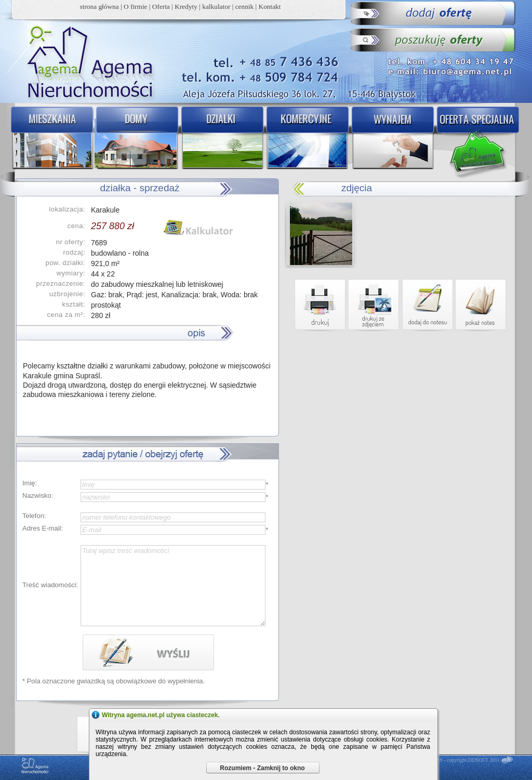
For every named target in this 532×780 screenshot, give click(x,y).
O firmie (136, 6)
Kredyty (186, 6)
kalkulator (216, 6)
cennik (245, 6)
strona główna (99, 6)
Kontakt (270, 6)
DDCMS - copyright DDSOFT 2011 (462, 760)
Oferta (161, 6)
